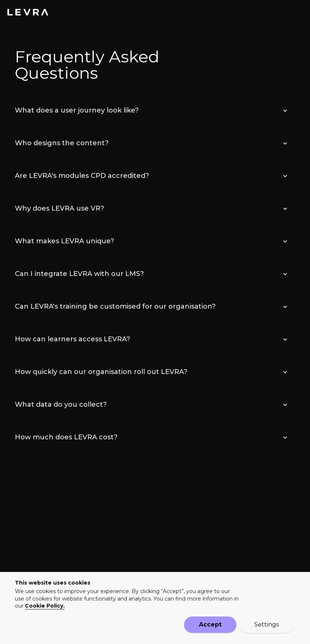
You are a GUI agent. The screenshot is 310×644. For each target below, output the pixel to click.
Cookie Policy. (45, 605)
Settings (267, 625)
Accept (210, 625)
